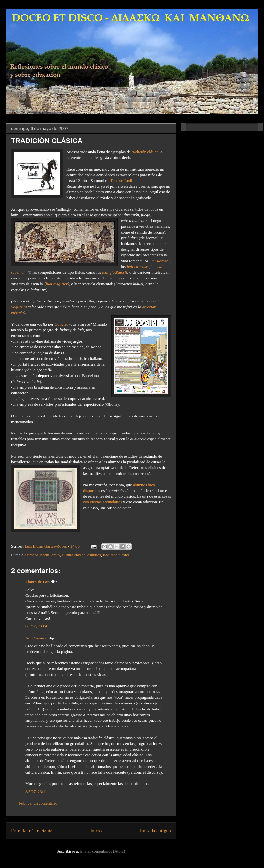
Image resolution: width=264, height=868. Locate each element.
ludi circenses (138, 267)
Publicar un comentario (38, 803)
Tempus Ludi (121, 180)
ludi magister (57, 284)
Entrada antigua (155, 831)
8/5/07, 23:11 (36, 791)
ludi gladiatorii (114, 272)
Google (61, 324)
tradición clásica (145, 152)
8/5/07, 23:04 (36, 626)
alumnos (31, 555)
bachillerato (50, 555)
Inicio (96, 831)
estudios (94, 555)
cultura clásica (74, 555)
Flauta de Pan (37, 582)
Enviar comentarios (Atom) (102, 851)
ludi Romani (159, 261)
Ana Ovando (36, 638)
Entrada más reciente (32, 831)
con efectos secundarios (102, 502)
